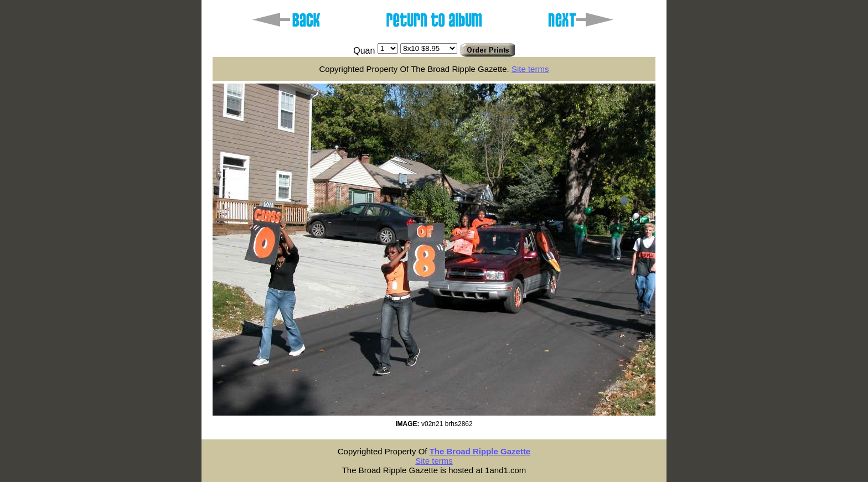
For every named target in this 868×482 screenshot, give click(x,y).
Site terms (530, 69)
